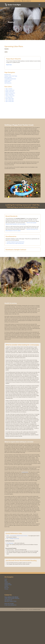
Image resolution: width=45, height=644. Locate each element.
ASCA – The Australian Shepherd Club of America (17, 536)
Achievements (7, 583)
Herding (6, 586)
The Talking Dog (10, 543)
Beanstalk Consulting (37, 609)
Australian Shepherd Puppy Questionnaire (15, 242)
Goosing (6, 589)
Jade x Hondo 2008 (9, 101)
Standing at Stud (8, 585)
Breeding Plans (8, 75)
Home (6, 579)
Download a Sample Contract (16, 250)
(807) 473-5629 (18, 1)
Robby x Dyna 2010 (10, 92)
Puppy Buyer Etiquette (14, 59)
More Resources (8, 83)
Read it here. (9, 65)
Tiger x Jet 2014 (9, 89)
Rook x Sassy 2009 (9, 99)
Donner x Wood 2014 (10, 90)
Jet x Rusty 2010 (9, 97)
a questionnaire (25, 472)
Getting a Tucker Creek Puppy (11, 76)
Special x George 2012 (10, 93)
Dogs (6, 581)
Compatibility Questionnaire (10, 79)
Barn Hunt (7, 588)
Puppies (6, 582)
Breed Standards (8, 77)
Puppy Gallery (7, 82)
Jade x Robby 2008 (9, 100)
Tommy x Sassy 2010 (10, 96)
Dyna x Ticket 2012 (9, 94)
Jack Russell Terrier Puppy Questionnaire (15, 243)
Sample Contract (8, 80)
